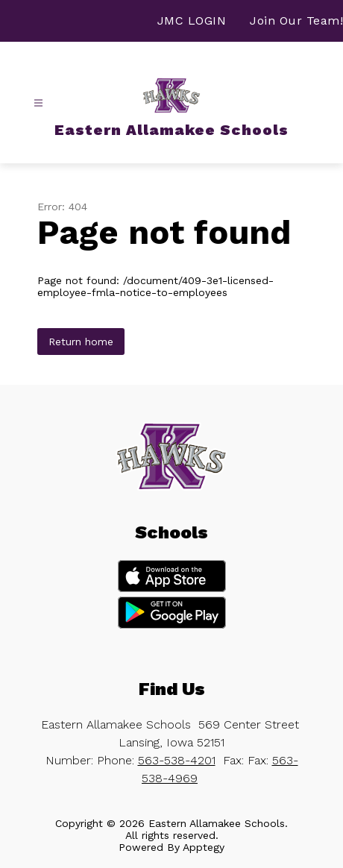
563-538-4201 (177, 760)
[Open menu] (38, 103)
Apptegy (204, 847)
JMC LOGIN (192, 21)
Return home (81, 342)
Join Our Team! (296, 21)
